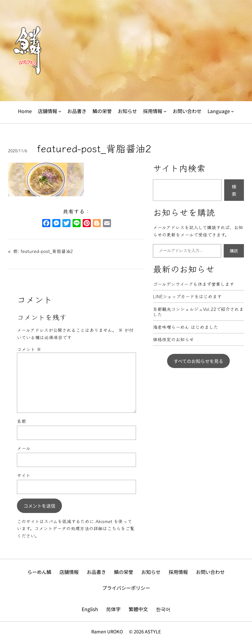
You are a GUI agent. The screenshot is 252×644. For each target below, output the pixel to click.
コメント (29, 349)
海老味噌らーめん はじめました (186, 327)
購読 (234, 251)
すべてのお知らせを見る (198, 361)
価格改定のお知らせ (173, 339)
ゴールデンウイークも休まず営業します (193, 284)
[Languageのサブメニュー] (233, 111)
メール (24, 448)
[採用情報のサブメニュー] (165, 111)
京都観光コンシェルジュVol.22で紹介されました (198, 312)
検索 (234, 190)
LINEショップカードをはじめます (187, 296)
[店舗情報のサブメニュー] (60, 111)
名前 (21, 421)
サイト (24, 475)
